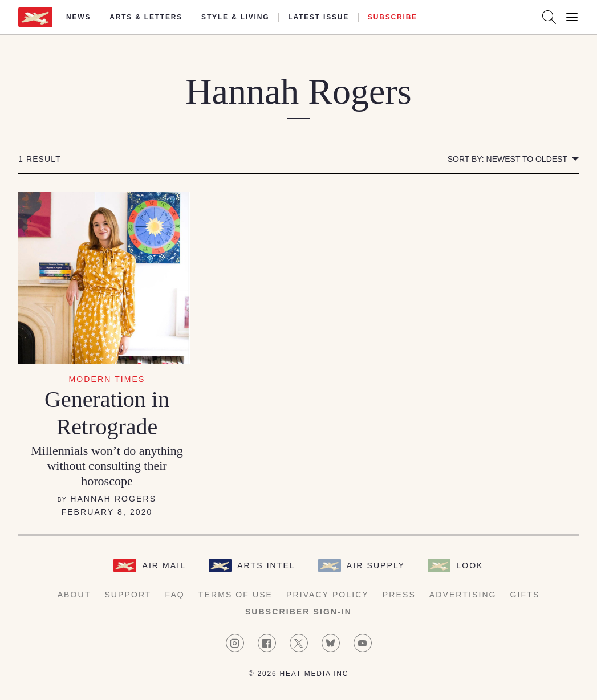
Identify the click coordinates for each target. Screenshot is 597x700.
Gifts (525, 595)
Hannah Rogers (113, 499)
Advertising (463, 595)
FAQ (175, 595)
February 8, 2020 (107, 512)
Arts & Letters (146, 17)
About (74, 595)
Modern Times (107, 379)
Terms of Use (235, 595)
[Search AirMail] (549, 17)
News (78, 17)
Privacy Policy (328, 595)
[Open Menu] (572, 17)
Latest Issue (318, 17)
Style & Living (235, 17)
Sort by (507, 159)
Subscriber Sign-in (298, 612)
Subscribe (393, 17)
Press (399, 595)
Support (128, 595)
